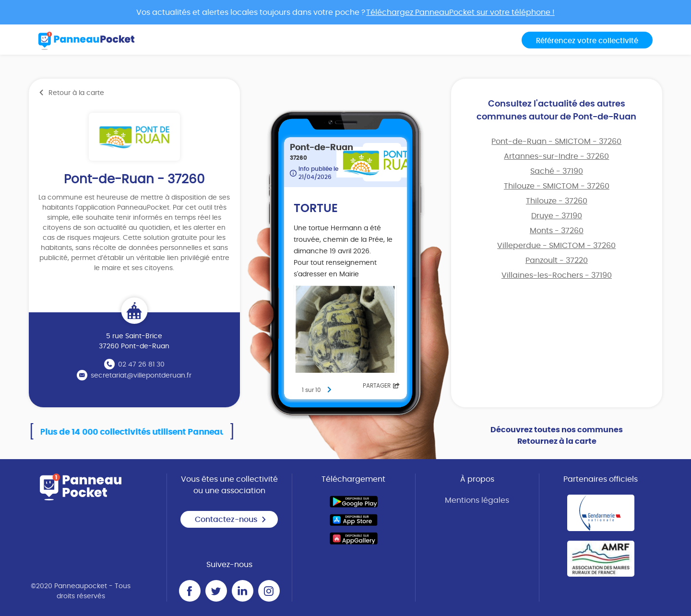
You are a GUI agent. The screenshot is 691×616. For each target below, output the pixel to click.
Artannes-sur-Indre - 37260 (556, 156)
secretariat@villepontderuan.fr (141, 376)
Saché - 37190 (557, 171)
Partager (381, 386)
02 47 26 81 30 (141, 365)
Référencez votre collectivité (587, 41)
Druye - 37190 (557, 216)
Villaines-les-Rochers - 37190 (557, 275)
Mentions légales (477, 500)
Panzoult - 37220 (557, 261)
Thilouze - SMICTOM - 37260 (557, 186)
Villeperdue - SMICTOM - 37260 (556, 246)
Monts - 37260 (557, 231)
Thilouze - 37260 (557, 201)
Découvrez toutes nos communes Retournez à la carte (557, 436)
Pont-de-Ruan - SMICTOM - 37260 (556, 142)
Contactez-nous (231, 520)
